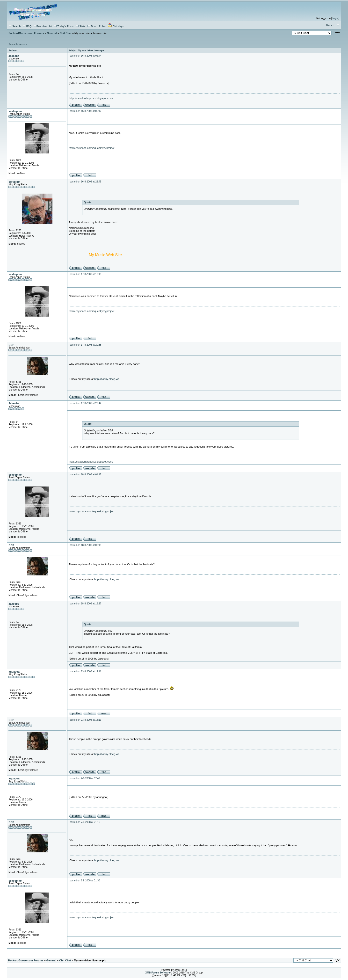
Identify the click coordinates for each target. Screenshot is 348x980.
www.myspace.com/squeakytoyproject (92, 148)
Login (335, 18)
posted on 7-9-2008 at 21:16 (85, 822)
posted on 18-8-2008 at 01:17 (85, 475)
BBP (11, 345)
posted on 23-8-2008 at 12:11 (85, 671)
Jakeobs (14, 56)
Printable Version (18, 44)
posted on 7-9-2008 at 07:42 (85, 778)
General (52, 33)
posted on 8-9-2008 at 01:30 (85, 881)
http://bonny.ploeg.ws (107, 379)
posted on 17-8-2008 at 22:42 (85, 403)
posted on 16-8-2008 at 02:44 (85, 56)
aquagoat (14, 672)
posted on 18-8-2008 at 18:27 (85, 604)
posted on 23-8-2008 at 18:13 (85, 720)
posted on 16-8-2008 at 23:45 (85, 182)
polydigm (14, 182)
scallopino (15, 111)
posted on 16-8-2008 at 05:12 (85, 111)
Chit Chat (66, 33)
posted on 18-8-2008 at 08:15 (85, 545)
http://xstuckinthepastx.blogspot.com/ (91, 98)
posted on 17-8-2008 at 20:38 (85, 345)
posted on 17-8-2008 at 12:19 (85, 274)
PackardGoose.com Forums (26, 33)
